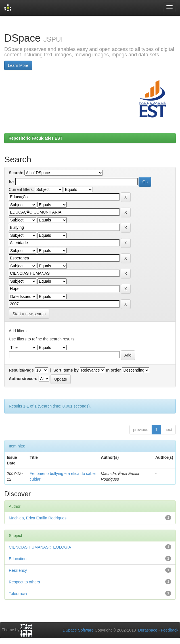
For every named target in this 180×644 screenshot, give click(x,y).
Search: (16, 173)
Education (18, 559)
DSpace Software (78, 630)
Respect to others (24, 582)
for (11, 182)
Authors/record (23, 379)
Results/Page (21, 370)
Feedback (170, 630)
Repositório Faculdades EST (35, 138)
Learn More (18, 65)
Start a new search (29, 314)
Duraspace (148, 630)
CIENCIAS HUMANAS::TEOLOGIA (40, 547)
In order (114, 370)
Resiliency (18, 570)
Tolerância (18, 594)
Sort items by (66, 370)
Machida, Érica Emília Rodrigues (38, 518)
